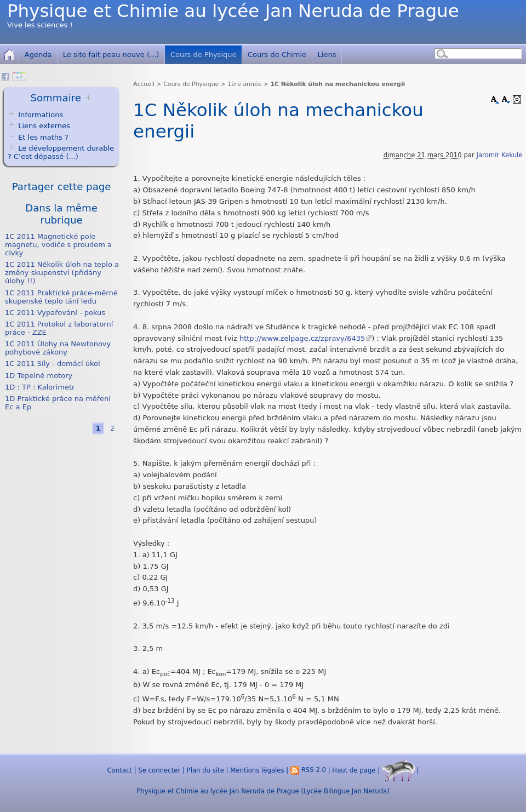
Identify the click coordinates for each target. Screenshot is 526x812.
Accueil (144, 84)
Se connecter (159, 770)
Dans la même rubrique (61, 214)
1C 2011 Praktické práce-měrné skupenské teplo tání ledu (61, 297)
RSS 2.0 (308, 770)
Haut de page (354, 770)
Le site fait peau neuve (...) (111, 55)
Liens (327, 55)
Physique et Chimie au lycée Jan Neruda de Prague (233, 11)
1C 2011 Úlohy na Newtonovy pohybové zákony (58, 348)
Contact (119, 770)
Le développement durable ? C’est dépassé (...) (61, 152)
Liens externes (44, 126)
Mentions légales (257, 770)
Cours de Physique (204, 55)
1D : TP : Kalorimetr (40, 387)
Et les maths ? (38, 137)
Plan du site (205, 770)
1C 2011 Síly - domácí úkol (52, 364)
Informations (41, 115)
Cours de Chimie (277, 55)
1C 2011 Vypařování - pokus (55, 313)
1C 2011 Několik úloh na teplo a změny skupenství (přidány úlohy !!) (62, 273)
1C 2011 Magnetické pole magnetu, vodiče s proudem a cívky (58, 245)
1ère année (244, 84)
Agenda (38, 55)
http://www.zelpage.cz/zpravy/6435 (302, 338)
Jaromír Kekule (500, 155)
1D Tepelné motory (39, 376)
